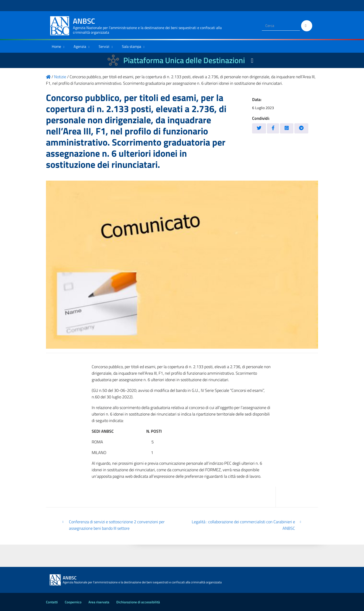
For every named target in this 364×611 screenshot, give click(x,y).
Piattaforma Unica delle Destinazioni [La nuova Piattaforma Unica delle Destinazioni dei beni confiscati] (184, 60)
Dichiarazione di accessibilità (138, 602)
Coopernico (73, 602)
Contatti (52, 602)
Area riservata (99, 602)
